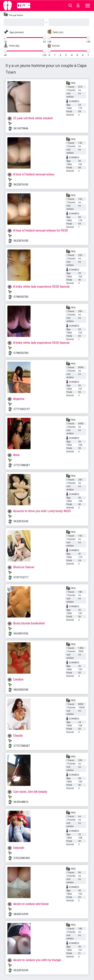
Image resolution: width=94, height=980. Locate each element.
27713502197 (22, 409)
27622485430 (22, 858)
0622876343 (21, 185)
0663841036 (21, 634)
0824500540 (21, 690)
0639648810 (21, 802)
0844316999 (21, 914)
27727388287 (22, 465)
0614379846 (21, 128)
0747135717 (21, 577)
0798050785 (21, 297)
